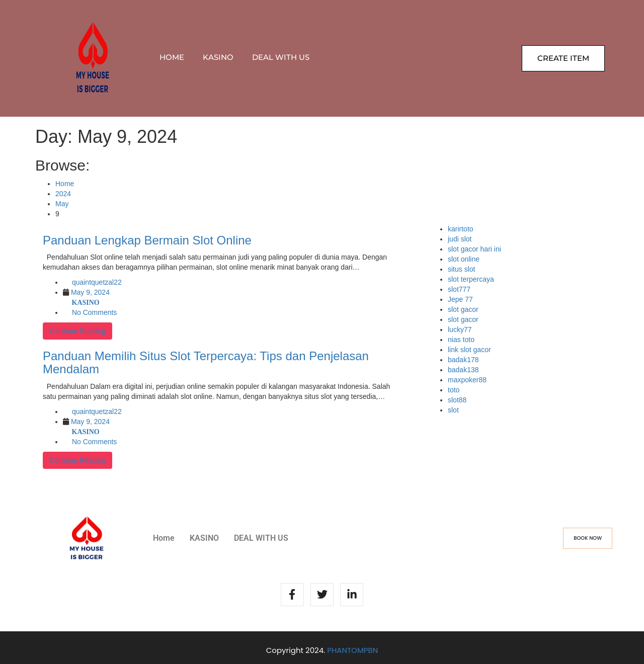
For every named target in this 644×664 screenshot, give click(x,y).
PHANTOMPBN (352, 650)
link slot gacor (469, 350)
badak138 (463, 370)
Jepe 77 (460, 299)
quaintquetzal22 (97, 282)
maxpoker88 (467, 380)
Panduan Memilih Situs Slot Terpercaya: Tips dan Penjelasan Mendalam (206, 362)
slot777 (459, 289)
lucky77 (460, 329)
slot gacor (463, 309)
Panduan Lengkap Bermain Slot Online (147, 240)
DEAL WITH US (281, 57)
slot (453, 410)
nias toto (461, 340)
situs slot (461, 269)
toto (454, 390)
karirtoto (461, 229)
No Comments (94, 312)
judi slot (460, 239)
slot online (464, 259)
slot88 (457, 400)
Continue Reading (77, 331)
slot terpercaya (471, 279)
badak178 (463, 360)
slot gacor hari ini (474, 249)
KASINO (218, 57)
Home (172, 57)
